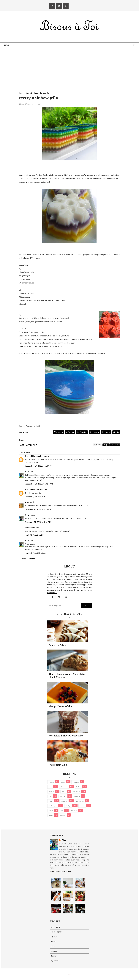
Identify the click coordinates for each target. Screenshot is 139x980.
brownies (76, 782)
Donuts (64, 792)
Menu (7, 45)
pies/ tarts (74, 811)
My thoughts (53, 806)
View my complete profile (61, 871)
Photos (51, 811)
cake (50, 787)
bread (63, 782)
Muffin (51, 801)
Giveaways (77, 792)
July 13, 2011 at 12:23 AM (36, 553)
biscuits (51, 782)
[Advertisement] (69, 73)
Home (21, 93)
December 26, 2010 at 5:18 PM (38, 509)
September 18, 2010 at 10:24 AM (39, 484)
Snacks (51, 815)
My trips (68, 806)
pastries (82, 806)
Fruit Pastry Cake (58, 765)
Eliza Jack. (70, 975)
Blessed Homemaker (34, 456)
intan (27, 502)
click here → (52, 593)
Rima (27, 471)
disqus (106, 445)
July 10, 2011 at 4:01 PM (35, 535)
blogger (97, 445)
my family (64, 801)
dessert (51, 792)
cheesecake (64, 787)
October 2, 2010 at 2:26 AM (37, 497)
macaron (77, 796)
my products (80, 801)
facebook (115, 445)
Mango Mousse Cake (60, 706)
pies (61, 811)
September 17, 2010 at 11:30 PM (39, 466)
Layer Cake (63, 796)
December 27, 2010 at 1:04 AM (38, 522)
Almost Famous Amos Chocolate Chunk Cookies (67, 676)
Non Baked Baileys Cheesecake (66, 736)
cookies (79, 787)
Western (63, 815)
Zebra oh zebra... (58, 645)
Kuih (50, 796)
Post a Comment (29, 558)
